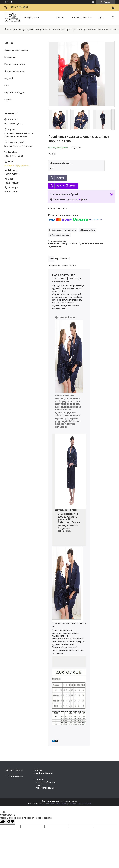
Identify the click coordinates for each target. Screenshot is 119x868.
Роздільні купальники (15, 64)
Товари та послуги (81, 18)
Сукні (7, 86)
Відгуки (8, 100)
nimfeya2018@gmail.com (16, 165)
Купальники (10, 57)
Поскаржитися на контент (56, 804)
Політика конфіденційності (80, 804)
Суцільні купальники (14, 71)
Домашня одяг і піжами (40, 30)
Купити (60, 178)
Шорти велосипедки (14, 93)
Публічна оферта (15, 776)
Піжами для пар (61, 30)
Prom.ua (73, 801)
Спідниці (9, 78)
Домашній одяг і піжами (16, 50)
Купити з (66, 186)
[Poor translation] (11, 822)
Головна (61, 18)
